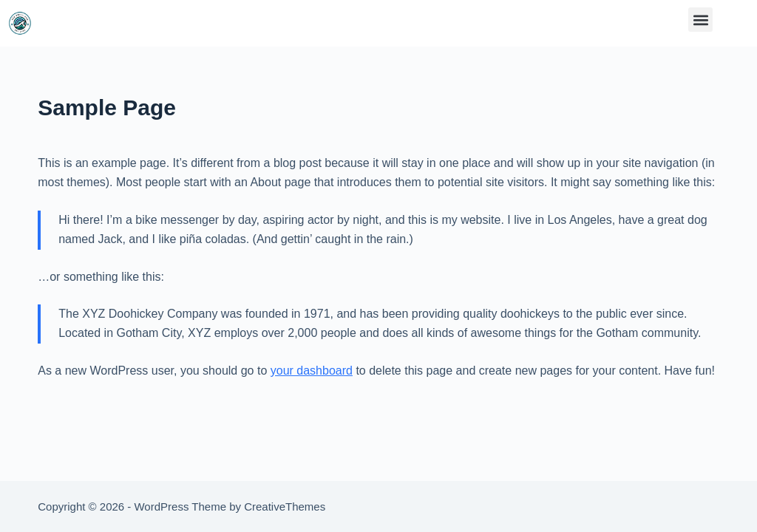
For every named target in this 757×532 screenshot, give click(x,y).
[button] (700, 20)
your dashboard (312, 371)
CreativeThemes (285, 507)
